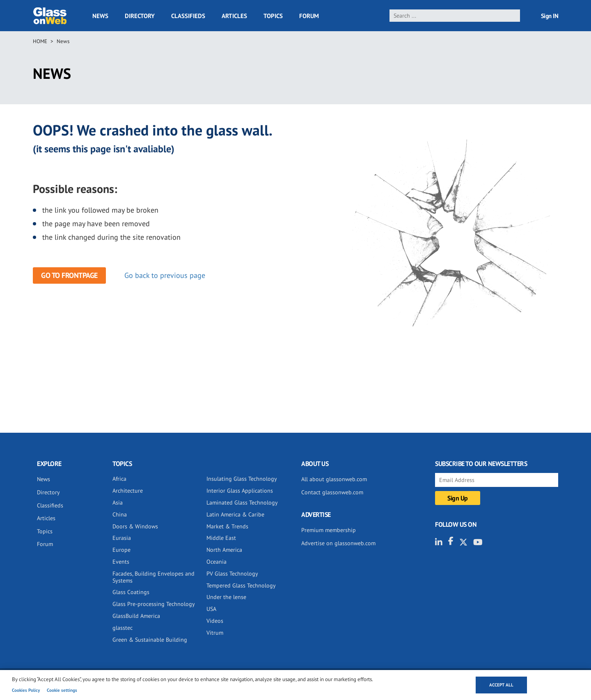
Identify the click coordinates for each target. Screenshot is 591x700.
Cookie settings (62, 690)
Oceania (216, 562)
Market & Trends (227, 526)
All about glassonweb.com (334, 479)
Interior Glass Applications (240, 491)
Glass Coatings (131, 592)
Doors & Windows (135, 526)
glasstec (123, 628)
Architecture (128, 491)
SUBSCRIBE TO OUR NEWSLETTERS (481, 464)
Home (40, 41)
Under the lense (226, 597)
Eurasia (122, 538)
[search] (455, 16)
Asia (118, 503)
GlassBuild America (136, 616)
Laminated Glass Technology (242, 503)
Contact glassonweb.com (332, 492)
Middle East (221, 538)
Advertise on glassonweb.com (338, 543)
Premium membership (329, 530)
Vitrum (215, 633)
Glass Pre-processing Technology (154, 604)
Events (121, 562)
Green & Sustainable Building (150, 640)
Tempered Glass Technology (241, 585)
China (120, 514)
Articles (234, 16)
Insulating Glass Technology (242, 479)
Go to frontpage (69, 275)
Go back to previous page (165, 275)
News (100, 16)
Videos (215, 621)
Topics (273, 16)
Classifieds (188, 16)
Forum (309, 16)
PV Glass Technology (232, 574)
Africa (119, 479)
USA (211, 609)
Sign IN (550, 16)
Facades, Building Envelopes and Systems (153, 577)
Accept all (501, 685)
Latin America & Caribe (235, 514)
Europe (121, 550)
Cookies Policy (26, 690)
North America (224, 550)
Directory (140, 16)
